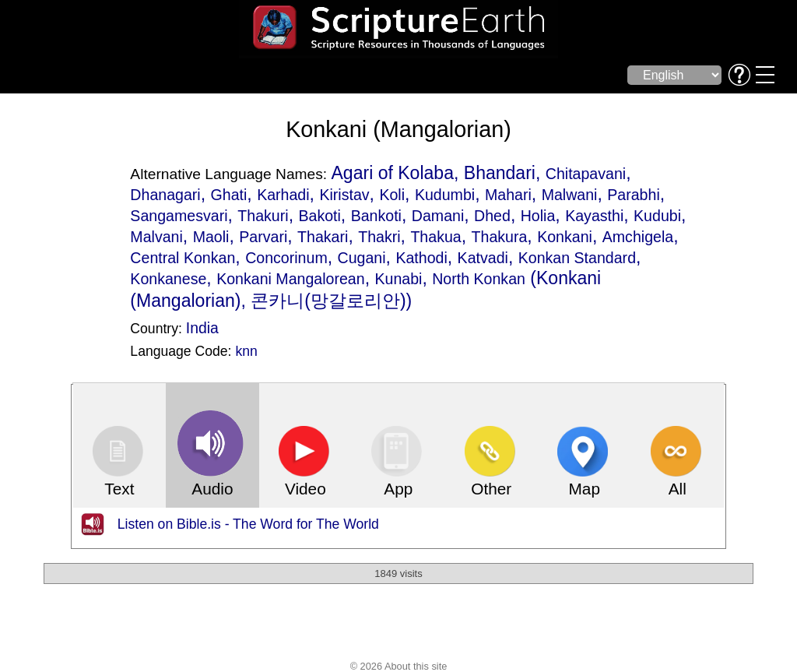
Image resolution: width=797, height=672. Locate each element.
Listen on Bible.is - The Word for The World (248, 524)
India (202, 328)
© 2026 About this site (399, 666)
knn (246, 351)
